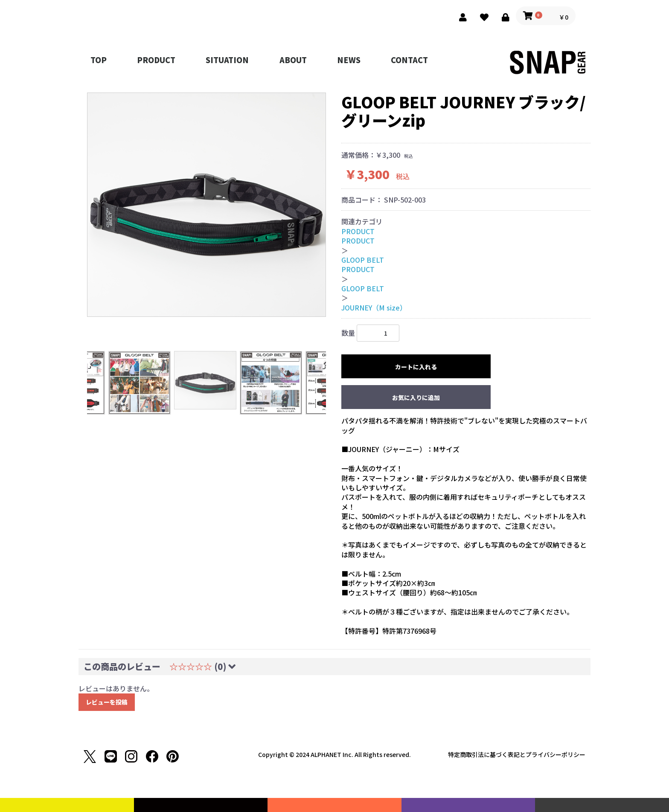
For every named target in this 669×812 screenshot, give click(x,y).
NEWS (349, 60)
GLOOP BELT (363, 260)
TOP (99, 60)
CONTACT (409, 60)
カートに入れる (416, 367)
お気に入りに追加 (416, 397)
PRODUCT (156, 60)
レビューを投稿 (107, 702)
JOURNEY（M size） (374, 307)
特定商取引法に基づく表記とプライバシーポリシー (517, 754)
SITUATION (227, 60)
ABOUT (293, 60)
